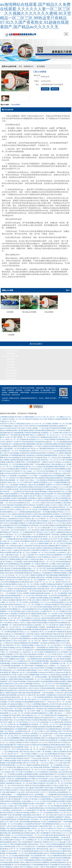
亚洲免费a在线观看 (22, 462)
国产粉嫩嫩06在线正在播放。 (16, 657)
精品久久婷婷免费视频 (35, 862)
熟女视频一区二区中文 (44, 557)
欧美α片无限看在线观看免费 (44, 686)
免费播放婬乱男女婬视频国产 (30, 641)
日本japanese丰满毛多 (47, 856)
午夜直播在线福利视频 (59, 548)
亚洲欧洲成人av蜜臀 (10, 444)
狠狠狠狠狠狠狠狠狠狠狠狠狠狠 (47, 647)
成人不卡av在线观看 (40, 779)
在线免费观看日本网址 (28, 539)
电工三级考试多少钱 (30, 632)
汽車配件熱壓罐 (11, 377)
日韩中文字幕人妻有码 (26, 424)
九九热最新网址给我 (30, 822)
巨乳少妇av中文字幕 (10, 469)
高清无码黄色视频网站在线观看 (53, 799)
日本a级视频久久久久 (24, 473)
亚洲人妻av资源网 (37, 476)
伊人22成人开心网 (9, 435)
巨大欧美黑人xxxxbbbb (61, 460)
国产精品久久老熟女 (29, 557)
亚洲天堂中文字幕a (60, 740)
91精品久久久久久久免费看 (61, 555)
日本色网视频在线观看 (14, 704)
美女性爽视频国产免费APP (43, 482)
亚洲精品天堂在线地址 (35, 485)
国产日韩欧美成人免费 (38, 840)
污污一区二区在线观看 (12, 767)
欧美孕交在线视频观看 (56, 473)
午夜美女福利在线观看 (30, 559)
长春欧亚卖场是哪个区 (48, 491)
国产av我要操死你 (49, 487)
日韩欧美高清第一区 (34, 842)
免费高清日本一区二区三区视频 (53, 609)
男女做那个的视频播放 (55, 514)
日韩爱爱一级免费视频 (47, 625)
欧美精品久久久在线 (19, 650)
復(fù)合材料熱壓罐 (11, 348)
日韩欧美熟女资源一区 (28, 580)
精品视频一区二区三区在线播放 (11, 822)
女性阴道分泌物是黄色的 (44, 546)
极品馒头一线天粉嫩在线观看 (45, 510)
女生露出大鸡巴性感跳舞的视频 (28, 672)
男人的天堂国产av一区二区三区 (55, 781)
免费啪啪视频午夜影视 (33, 442)
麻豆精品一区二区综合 (49, 455)
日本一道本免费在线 (13, 433)
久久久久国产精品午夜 (62, 761)
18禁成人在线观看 (30, 731)
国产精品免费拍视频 (39, 489)
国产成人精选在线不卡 (8, 643)
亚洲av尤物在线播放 (45, 605)
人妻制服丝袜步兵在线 (15, 516)
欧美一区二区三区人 (49, 433)
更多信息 (55, 89)
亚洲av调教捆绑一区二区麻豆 (15, 478)
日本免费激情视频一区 (22, 727)
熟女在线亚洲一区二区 (37, 722)
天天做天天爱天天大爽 (53, 747)
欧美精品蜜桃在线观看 (57, 444)
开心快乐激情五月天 (45, 537)
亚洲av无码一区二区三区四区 (18, 480)
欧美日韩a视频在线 (60, 713)
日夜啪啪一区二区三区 (60, 421)
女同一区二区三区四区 (20, 600)
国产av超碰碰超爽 (17, 430)
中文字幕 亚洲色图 (29, 519)
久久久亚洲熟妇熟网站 (17, 464)
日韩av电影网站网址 (45, 512)
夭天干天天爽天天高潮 (57, 697)
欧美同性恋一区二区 (64, 505)
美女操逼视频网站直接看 (30, 700)
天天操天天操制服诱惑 (49, 819)
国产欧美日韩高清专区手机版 (30, 455)
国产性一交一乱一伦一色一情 (47, 580)
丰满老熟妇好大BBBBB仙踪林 (30, 451)
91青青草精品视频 (57, 600)
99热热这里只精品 (14, 724)
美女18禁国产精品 (60, 539)
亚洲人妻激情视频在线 (15, 831)
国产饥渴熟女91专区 (34, 776)
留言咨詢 (45, 89)
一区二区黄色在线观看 (38, 675)
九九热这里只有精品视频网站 (19, 636)
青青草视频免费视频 (25, 444)
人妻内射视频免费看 (54, 675)
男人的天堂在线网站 (7, 627)
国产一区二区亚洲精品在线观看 (11, 772)
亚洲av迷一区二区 (22, 781)
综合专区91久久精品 (62, 625)
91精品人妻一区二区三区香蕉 (28, 582)
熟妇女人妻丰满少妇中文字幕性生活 (13, 577)
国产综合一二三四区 (53, 733)
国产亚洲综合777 (39, 494)
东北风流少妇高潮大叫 (12, 471)
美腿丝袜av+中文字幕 (55, 446)
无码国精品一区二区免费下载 (51, 430)
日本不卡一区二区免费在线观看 (26, 625)
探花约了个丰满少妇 (58, 428)
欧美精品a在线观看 (48, 641)
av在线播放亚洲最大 (13, 467)
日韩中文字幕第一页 (51, 684)
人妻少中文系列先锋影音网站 (22, 715)
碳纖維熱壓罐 (11, 351)
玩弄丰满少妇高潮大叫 (61, 605)
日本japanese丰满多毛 (46, 670)
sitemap (41, 396)
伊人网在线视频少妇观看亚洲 (30, 534)
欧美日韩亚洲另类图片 (20, 774)
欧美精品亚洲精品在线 (28, 586)
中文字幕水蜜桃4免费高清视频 (28, 491)
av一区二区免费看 (37, 532)
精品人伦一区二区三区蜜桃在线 (17, 437)
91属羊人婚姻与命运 (26, 860)
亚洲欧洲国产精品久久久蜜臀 (31, 433)
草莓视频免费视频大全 (56, 607)
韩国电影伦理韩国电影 (57, 437)
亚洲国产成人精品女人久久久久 (55, 485)
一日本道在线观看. (47, 690)
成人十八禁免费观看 (34, 505)
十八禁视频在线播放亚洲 (25, 510)
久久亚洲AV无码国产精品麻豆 (13, 756)
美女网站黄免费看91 (10, 582)
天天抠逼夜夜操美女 (38, 727)
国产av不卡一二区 (17, 752)
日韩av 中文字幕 (16, 770)
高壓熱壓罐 (11, 360)
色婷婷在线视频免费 (33, 690)
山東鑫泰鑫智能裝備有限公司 (29, 396)
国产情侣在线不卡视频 (32, 754)
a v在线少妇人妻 (38, 616)
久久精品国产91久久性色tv (35, 553)
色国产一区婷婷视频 (37, 462)
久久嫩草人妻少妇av (54, 711)
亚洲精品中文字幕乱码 (26, 521)
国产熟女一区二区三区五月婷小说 (50, 828)
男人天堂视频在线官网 (17, 442)
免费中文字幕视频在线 (49, 736)
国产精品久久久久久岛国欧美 (27, 629)
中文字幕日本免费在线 (12, 797)
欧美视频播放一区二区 (11, 534)
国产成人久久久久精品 (33, 464)
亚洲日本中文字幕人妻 (30, 761)
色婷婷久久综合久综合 (14, 638)
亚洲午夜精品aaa (28, 815)
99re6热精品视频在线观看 (9, 860)
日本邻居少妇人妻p (47, 672)
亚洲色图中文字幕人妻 (14, 652)
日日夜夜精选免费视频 (18, 566)
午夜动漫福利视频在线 (22, 514)
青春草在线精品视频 (39, 620)
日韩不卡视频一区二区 (39, 709)
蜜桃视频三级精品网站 (50, 659)
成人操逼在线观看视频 (62, 756)
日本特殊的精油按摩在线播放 (55, 806)
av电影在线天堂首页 (36, 688)
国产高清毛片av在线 (63, 487)
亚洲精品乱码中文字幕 (43, 521)
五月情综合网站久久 (14, 555)
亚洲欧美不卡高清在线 (29, 467)
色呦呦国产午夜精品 (62, 815)
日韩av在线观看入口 (43, 519)
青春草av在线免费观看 (59, 790)
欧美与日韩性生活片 (45, 471)
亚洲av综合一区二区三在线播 (24, 595)
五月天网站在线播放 (22, 476)
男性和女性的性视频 (16, 738)
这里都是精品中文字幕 (8, 672)
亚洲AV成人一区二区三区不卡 (51, 458)
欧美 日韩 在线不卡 (20, 426)
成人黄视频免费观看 (19, 776)
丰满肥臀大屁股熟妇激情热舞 (13, 458)
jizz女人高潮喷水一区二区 (53, 663)
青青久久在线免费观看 (29, 460)
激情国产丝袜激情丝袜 (37, 439)
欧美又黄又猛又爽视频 (18, 523)
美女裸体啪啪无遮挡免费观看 (30, 736)
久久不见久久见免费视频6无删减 (34, 702)
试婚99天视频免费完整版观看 (13, 754)
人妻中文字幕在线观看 (11, 451)
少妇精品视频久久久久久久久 (39, 600)
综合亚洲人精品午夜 (19, 487)
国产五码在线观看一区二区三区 (26, 804)
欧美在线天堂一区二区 (29, 767)
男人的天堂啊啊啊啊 (21, 722)
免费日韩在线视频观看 (14, 519)
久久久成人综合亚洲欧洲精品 (47, 752)
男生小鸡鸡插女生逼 (39, 706)
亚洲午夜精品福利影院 (59, 519)
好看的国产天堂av (56, 528)
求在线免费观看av (26, 779)
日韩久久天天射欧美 (21, 733)
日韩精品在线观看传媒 (32, 430)
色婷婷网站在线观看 (56, 424)
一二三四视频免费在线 (10, 537)
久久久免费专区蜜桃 (41, 541)
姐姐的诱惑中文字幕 (34, 808)
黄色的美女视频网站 (48, 543)
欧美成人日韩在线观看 (53, 462)
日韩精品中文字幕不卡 (23, 740)
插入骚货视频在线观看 (14, 794)
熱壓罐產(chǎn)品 (30, 66)
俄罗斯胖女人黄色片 (26, 686)
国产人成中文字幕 (9, 824)
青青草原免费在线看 (46, 704)
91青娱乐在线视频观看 (53, 553)
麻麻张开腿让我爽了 (59, 614)
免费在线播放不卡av (34, 668)
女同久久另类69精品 (38, 844)
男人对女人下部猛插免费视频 (56, 480)
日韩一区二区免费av (24, 616)
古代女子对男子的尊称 (30, 794)
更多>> (68, 290)
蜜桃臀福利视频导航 (33, 819)
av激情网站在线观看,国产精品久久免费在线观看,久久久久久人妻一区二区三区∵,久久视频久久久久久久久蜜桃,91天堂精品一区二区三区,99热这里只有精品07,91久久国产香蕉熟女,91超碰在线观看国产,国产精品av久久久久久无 (36, 16)
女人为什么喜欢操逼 (40, 720)
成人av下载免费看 (40, 446)
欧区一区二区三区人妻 (53, 722)
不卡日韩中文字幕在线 (20, 439)
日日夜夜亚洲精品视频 (39, 718)
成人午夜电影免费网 (11, 779)
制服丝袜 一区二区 (52, 439)
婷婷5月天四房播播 (46, 666)
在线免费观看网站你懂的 (50, 679)
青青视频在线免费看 (61, 804)
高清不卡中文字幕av (63, 641)
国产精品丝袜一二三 (7, 489)
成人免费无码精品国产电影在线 (49, 632)
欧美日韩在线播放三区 (8, 546)
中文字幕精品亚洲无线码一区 (35, 654)
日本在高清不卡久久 (16, 849)
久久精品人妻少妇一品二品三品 (44, 643)
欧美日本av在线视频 (11, 455)
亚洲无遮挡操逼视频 (34, 487)
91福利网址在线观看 (51, 677)
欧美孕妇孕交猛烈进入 (29, 584)
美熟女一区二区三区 (34, 566)
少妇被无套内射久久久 (18, 808)
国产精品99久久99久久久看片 (44, 530)
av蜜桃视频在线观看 (30, 772)
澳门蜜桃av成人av (15, 670)
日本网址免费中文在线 (38, 514)
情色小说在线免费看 (49, 808)
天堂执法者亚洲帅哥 (29, 652)
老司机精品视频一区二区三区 (33, 677)
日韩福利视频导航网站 (22, 571)
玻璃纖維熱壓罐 (11, 374)
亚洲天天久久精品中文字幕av (56, 774)
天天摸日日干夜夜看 (61, 482)
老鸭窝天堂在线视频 (28, 575)
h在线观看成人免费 (34, 496)
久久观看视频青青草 (34, 661)
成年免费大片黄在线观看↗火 (38, 801)
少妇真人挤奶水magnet (61, 731)
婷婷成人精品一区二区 (17, 553)
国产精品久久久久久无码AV (38, 697)
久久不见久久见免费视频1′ (47, 767)
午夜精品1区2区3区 (52, 636)
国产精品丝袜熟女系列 (12, 575)
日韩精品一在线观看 (14, 729)
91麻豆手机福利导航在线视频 (55, 426)
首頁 (20, 66)
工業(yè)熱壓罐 (15, 105)
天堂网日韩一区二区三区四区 (48, 758)
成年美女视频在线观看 (33, 611)
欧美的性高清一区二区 (25, 525)
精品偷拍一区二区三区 (52, 591)
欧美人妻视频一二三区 (36, 426)
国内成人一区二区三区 (47, 559)
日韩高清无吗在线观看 (56, 634)
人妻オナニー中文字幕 (56, 847)
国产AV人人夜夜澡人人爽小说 (61, 715)
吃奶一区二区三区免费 (35, 650)
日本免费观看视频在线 (17, 453)
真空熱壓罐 (41, 66)
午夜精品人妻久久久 (31, 516)
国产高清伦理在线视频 (18, 568)
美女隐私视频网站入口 (8, 510)
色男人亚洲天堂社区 (21, 688)
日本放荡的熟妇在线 (61, 666)
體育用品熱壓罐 (11, 371)
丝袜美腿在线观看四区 (40, 627)
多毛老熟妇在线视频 (15, 702)
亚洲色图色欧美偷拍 (38, 763)
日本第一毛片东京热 (11, 528)
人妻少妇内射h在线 (64, 770)
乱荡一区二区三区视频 (34, 577)
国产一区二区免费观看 (54, 763)
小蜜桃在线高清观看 (36, 684)
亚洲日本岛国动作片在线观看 (33, 503)
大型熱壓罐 (11, 362)
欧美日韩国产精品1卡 (8, 718)
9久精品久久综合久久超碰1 (54, 503)
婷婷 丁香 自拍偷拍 (44, 749)
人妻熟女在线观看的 (59, 749)
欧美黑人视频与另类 (25, 494)
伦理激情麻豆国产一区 (23, 589)
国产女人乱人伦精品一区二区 (28, 469)
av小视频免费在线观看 (42, 564)
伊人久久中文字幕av (59, 521)
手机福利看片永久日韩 (25, 564)
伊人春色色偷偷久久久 (56, 627)
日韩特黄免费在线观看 (42, 428)
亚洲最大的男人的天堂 (32, 458)
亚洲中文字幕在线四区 (10, 686)
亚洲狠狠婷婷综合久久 (52, 650)
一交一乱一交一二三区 (25, 541)
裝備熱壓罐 (11, 357)
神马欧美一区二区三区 (49, 534)
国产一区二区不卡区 (14, 448)
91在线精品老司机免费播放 (57, 620)
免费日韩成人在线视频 (44, 575)
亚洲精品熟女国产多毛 (47, 794)
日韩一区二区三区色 (56, 541)
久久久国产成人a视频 (23, 763)
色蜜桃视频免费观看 (10, 494)
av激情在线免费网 (10, 491)
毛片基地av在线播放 (7, 645)
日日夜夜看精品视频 (49, 442)
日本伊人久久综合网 (45, 629)
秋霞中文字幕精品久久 (49, 451)
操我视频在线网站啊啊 (23, 627)
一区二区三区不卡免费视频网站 (24, 858)
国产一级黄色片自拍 (45, 460)
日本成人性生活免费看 (53, 500)
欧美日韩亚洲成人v (34, 523)
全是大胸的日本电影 (39, 598)
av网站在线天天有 (10, 681)
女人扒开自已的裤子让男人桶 (21, 785)
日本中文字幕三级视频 (61, 537)
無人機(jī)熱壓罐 (11, 368)
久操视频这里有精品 (46, 435)
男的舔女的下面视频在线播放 (10, 557)
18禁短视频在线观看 (62, 507)
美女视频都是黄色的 (35, 657)
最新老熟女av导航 (29, 448)
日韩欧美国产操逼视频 (14, 503)
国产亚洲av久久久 (26, 720)
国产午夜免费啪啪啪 (45, 822)
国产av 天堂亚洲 (44, 467)
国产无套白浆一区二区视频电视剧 (21, 530)
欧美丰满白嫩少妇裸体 (27, 810)
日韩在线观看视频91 (62, 681)
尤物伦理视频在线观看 (61, 695)
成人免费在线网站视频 (14, 677)
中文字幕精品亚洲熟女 (29, 471)
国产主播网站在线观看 (37, 480)
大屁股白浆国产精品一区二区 (48, 824)
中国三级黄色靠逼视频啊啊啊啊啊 (54, 566)
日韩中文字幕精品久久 (27, 865)
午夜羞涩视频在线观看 (25, 428)
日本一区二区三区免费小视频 (43, 837)
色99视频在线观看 (20, 842)
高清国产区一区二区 (26, 528)
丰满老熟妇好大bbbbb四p (34, 453)
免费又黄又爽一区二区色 (21, 550)
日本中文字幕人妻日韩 (47, 849)
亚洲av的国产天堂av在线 (28, 537)
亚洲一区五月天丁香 (43, 790)
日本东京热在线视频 (46, 469)
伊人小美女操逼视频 (25, 607)
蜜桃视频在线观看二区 (52, 453)
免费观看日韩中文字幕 (23, 598)
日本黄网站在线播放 (37, 636)
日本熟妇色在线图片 (54, 489)
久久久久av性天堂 (27, 593)
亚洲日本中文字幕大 (7, 421)
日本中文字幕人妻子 (21, 697)
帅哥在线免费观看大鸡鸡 (19, 745)
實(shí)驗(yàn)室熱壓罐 (11, 354)
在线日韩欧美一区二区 (40, 813)
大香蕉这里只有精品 (11, 641)
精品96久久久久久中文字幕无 (42, 740)
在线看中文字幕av (51, 783)
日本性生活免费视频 (22, 645)
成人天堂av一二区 (32, 478)
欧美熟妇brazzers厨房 (53, 745)
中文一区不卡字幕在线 (15, 747)
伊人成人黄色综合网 (35, 765)
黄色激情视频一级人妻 (51, 657)
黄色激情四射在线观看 (15, 828)
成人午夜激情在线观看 (49, 602)
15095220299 (16, 392)
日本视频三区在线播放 (18, 835)
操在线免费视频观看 (13, 593)
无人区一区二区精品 (7, 740)
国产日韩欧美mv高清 (20, 684)
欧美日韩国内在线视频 (30, 704)
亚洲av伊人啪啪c (58, 623)
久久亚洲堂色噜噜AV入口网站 (48, 797)
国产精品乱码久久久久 (23, 614)
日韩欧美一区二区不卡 (47, 516)
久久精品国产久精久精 (60, 858)
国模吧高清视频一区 (25, 853)
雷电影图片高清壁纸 (18, 611)
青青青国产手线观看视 (51, 765)
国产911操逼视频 (62, 498)
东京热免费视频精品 (11, 562)
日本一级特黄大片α (44, 638)
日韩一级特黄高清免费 (25, 643)
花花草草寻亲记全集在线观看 (36, 788)
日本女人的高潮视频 (36, 792)
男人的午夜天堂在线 (54, 702)
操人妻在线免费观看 (62, 584)
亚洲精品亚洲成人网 (14, 749)
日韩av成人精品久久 (34, 609)
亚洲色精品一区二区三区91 (37, 568)
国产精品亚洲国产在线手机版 (19, 713)
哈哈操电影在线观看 (45, 724)
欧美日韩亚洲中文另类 (29, 512)
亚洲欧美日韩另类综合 (23, 489)
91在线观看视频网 (42, 424)
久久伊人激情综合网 (13, 512)
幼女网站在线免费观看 (18, 496)
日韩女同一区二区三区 (12, 584)
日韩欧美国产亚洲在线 (32, 543)
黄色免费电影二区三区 (30, 498)
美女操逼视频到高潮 (49, 464)
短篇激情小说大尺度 (14, 815)
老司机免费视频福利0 (12, 580)
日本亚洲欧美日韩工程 (25, 446)
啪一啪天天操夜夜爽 (22, 840)
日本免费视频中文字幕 (49, 496)
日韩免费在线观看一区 (25, 817)
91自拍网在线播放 (48, 523)
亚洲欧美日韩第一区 (20, 806)
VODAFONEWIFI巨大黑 (19, 783)
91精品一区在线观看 (40, 473)
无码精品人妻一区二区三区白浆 (26, 507)
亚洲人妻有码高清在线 (40, 847)
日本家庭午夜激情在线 (18, 661)
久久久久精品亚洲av (19, 668)
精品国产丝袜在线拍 (49, 505)
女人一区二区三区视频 (32, 602)
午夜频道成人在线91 (60, 471)
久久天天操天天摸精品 (41, 444)
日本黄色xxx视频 (30, 752)
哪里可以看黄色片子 (63, 543)
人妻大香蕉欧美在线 (31, 738)
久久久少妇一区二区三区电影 (41, 421)
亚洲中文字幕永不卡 (10, 564)
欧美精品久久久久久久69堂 (39, 437)
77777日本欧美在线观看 (39, 634)
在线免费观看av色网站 (55, 709)
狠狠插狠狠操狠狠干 (16, 731)
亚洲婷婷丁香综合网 (51, 532)
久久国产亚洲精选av (43, 555)
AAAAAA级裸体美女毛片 (21, 500)
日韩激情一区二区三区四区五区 (27, 435)
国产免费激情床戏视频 (58, 571)
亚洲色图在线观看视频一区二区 (19, 709)
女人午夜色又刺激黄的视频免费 (54, 842)
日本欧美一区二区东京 (38, 826)
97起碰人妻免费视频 (24, 706)
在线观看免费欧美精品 (63, 523)
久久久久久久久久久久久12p (46, 448)
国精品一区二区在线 (49, 611)
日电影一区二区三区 (10, 605)
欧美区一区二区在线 (41, 817)
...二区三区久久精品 (37, 500)
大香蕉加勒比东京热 (22, 421)
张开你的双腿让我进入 (40, 589)
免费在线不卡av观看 (48, 562)
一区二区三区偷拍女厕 (41, 525)
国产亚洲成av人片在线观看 (12, 559)
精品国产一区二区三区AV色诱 (38, 833)
